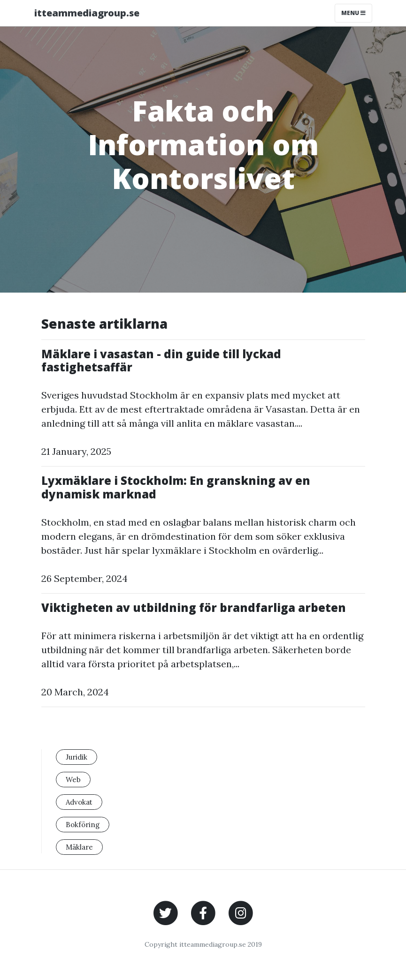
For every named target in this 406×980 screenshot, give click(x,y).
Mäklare (79, 847)
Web (73, 780)
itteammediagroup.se (87, 13)
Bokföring (83, 825)
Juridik (77, 757)
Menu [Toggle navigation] (353, 13)
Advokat (79, 802)
